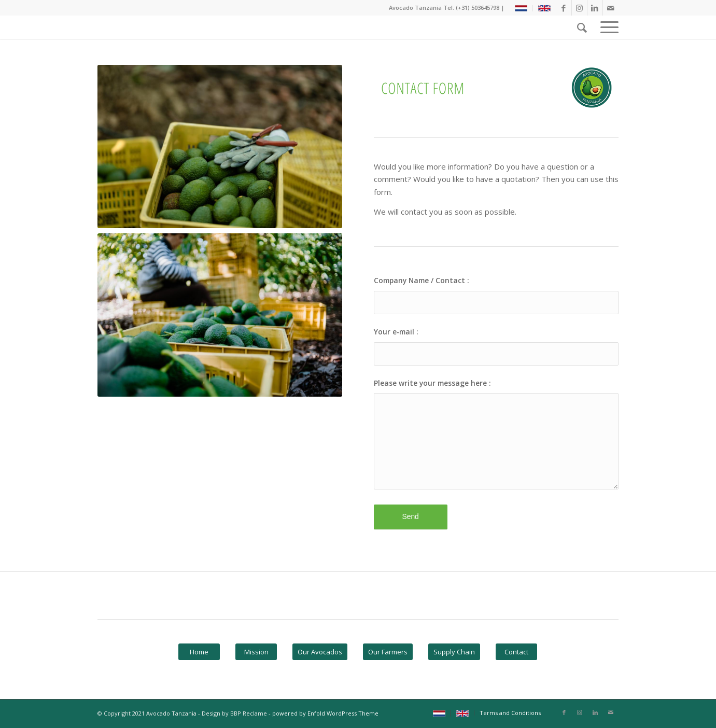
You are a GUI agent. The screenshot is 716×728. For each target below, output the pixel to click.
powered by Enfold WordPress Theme (325, 713)
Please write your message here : (432, 383)
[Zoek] (582, 27)
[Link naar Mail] (611, 8)
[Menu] (606, 27)
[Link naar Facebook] (564, 8)
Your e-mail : (396, 332)
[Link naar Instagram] (579, 8)
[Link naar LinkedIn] (595, 8)
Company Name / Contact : (422, 280)
